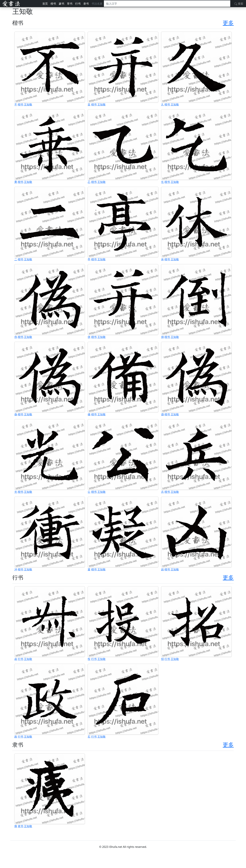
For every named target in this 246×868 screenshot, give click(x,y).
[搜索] (167, 4)
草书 (70, 4)
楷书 (53, 4)
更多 (228, 23)
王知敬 (28, 104)
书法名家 (97, 4)
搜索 (239, 4)
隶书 (86, 4)
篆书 (61, 4)
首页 (45, 4)
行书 (78, 4)
